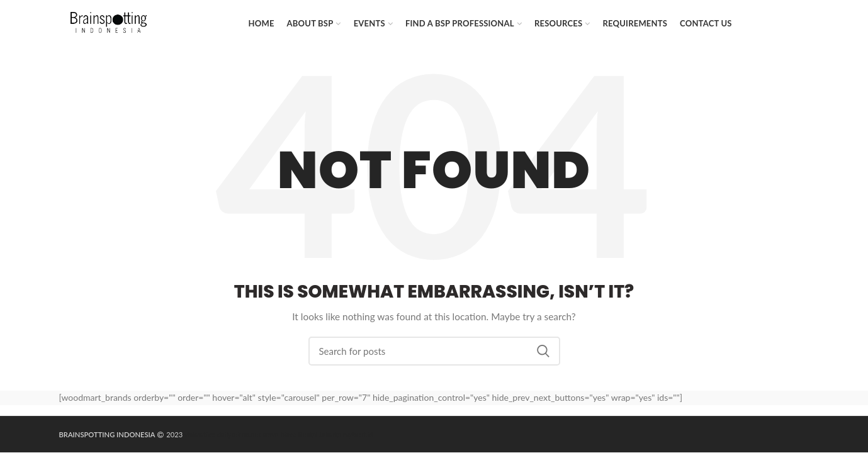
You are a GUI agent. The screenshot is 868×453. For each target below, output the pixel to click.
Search (543, 351)
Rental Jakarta (320, 434)
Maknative (199, 434)
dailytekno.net (239, 434)
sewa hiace (279, 434)
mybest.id (358, 434)
